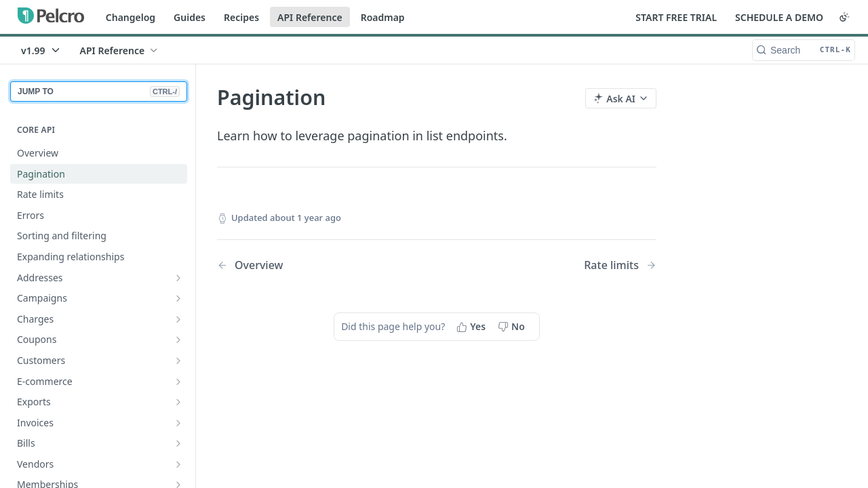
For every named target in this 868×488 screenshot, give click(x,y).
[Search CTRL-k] (804, 50)
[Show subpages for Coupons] (178, 340)
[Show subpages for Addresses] (178, 278)
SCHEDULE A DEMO (779, 17)
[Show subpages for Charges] (178, 319)
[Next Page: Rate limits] (620, 265)
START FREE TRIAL (676, 17)
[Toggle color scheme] (844, 17)
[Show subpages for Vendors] (178, 464)
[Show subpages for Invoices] (178, 423)
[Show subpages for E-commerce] (178, 382)
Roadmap (383, 17)
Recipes (241, 17)
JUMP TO (99, 91)
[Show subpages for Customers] (178, 361)
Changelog (131, 17)
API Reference (310, 17)
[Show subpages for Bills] (178, 443)
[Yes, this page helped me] (472, 327)
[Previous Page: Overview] (311, 265)
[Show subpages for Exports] (178, 402)
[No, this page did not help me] (513, 327)
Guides (190, 17)
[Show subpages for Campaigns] (178, 298)
